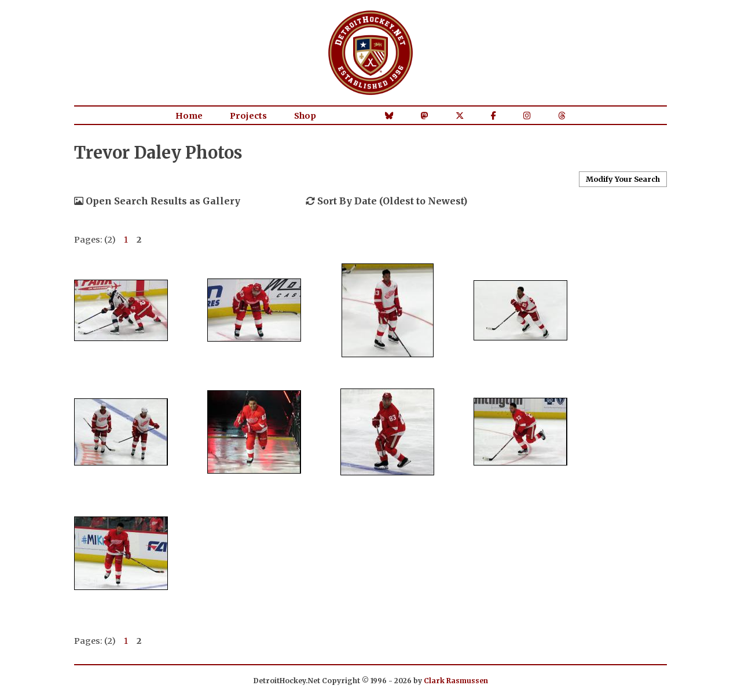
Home (189, 116)
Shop (305, 116)
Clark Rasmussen (456, 681)
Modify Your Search (623, 179)
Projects (248, 116)
